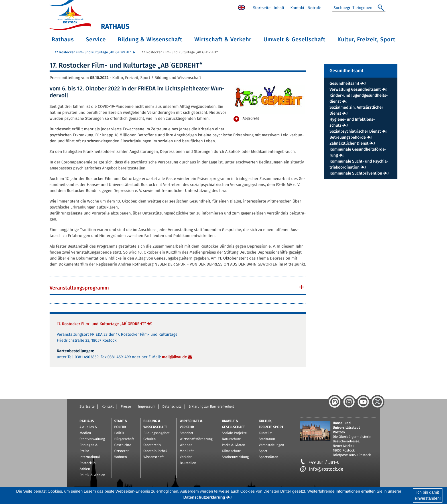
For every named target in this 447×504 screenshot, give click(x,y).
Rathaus (63, 40)
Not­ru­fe (315, 8)
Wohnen (121, 457)
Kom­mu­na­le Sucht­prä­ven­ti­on (356, 173)
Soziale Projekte (234, 433)
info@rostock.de (322, 469)
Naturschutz (231, 439)
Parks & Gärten (233, 445)
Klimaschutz (231, 451)
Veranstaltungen (272, 445)
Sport (263, 451)
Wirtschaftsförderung (196, 439)
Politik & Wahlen (92, 475)
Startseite (87, 407)
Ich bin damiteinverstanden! (428, 495)
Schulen (150, 439)
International (90, 457)
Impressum (147, 407)
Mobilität (187, 451)
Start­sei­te (262, 8)
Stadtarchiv (152, 445)
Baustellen (188, 463)
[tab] (178, 288)
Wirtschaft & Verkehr (223, 40)
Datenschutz (172, 407)
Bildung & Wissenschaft (150, 40)
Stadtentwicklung (235, 457)
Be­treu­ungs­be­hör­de (348, 137)
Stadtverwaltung (92, 439)
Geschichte (123, 445)
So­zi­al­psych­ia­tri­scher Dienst (355, 131)
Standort (186, 433)
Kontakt (108, 407)
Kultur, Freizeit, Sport (366, 40)
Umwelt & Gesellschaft (294, 40)
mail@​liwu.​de (174, 357)
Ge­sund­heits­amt (344, 83)
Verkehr (186, 457)
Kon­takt (297, 8)
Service (96, 40)
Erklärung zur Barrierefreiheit (211, 407)
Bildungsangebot (157, 433)
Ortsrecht (122, 451)
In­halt (279, 8)
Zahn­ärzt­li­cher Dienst (349, 143)
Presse (126, 407)
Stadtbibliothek (156, 451)
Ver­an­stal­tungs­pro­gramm (79, 288)
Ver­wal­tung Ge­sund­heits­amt (355, 89)
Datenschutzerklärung (204, 497)
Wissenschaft (154, 457)
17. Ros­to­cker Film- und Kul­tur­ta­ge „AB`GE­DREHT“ (93, 52)
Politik (119, 433)
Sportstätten (269, 457)
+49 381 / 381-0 (320, 462)
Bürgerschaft (124, 439)
